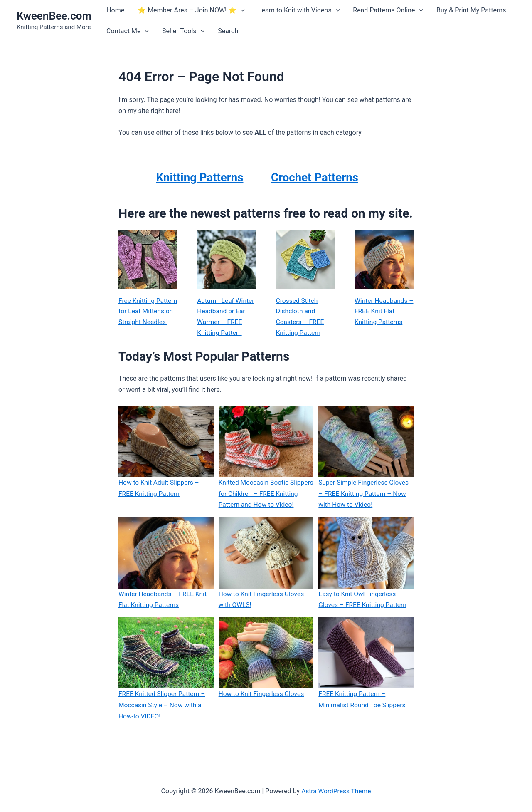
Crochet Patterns (318, 177)
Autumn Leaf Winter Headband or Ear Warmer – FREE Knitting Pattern (226, 317)
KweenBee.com (54, 16)
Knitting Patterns (199, 177)
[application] (241, 10)
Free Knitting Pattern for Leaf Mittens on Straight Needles (147, 317)
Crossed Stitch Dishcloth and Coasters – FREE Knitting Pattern (301, 317)
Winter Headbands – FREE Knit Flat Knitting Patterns (382, 312)
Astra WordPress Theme (336, 791)
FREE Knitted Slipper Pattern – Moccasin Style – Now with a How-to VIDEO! (163, 717)
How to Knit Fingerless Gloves (263, 706)
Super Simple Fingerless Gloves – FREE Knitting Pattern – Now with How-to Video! (365, 495)
